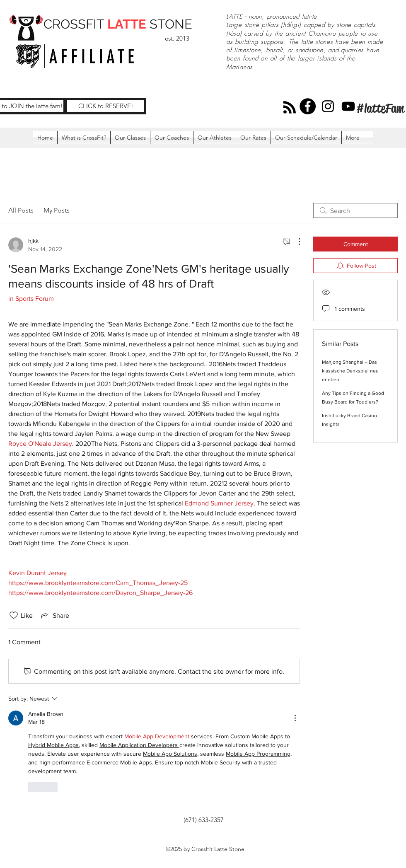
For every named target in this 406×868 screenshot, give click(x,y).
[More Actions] (295, 242)
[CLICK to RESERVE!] (106, 106)
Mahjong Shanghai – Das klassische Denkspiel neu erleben (350, 371)
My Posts (57, 210)
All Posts (21, 210)
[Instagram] (328, 106)
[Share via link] (54, 615)
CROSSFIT (75, 24)
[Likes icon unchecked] (14, 615)
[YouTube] (348, 106)
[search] (355, 210)
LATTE (127, 24)
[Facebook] (308, 106)
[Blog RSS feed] (290, 108)
